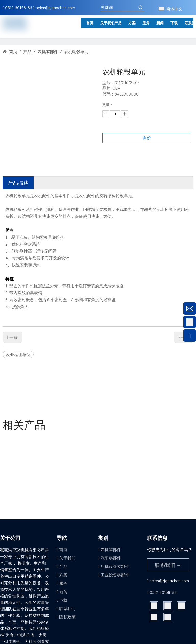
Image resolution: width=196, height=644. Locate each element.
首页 (63, 549)
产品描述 (18, 183)
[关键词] (119, 7)
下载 (63, 600)
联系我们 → (168, 565)
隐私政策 (67, 617)
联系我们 (67, 608)
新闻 (63, 592)
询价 (147, 138)
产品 (63, 566)
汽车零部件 (111, 558)
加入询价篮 (147, 151)
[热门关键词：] (141, 7)
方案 (63, 575)
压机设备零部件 (115, 566)
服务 (63, 583)
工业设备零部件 (115, 575)
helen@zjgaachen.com (55, 8)
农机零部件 (111, 549)
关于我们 (67, 558)
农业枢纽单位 (18, 355)
